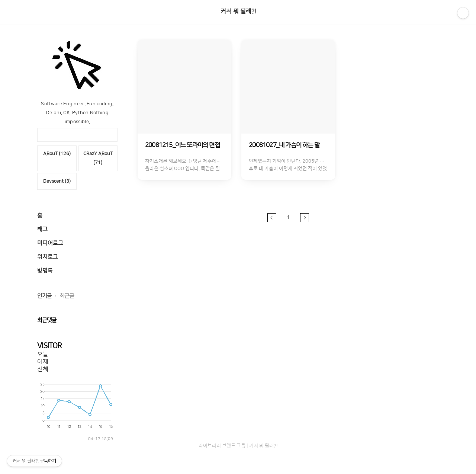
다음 (305, 218)
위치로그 (48, 257)
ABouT (57, 154)
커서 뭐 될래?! (238, 11)
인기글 (44, 296)
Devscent (57, 181)
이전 (272, 218)
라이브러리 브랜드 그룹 (222, 446)
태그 (42, 229)
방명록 (45, 271)
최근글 (67, 296)
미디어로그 (50, 243)
